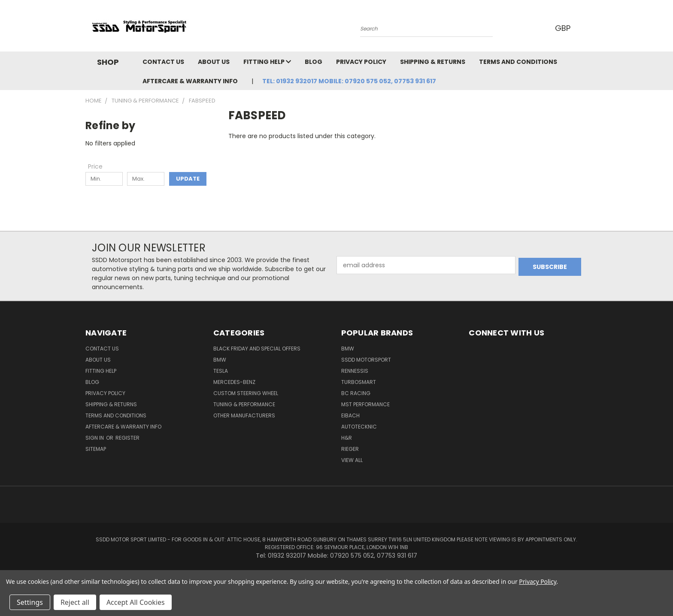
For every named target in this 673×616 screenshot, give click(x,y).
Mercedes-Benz (234, 382)
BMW (220, 360)
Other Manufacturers (244, 415)
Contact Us (163, 62)
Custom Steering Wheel (246, 393)
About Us (214, 62)
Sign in (95, 438)
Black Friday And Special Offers (257, 349)
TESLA (221, 371)
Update (188, 179)
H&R (347, 438)
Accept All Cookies (136, 602)
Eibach (350, 415)
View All (352, 460)
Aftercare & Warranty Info (190, 81)
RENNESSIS (355, 371)
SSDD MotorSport (366, 360)
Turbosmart (359, 382)
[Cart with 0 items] (585, 28)
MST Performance (365, 404)
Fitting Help (267, 62)
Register (127, 438)
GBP (564, 28)
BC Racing (356, 393)
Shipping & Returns (433, 62)
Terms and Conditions (518, 62)
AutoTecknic (359, 427)
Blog (314, 62)
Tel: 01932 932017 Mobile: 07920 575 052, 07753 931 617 (349, 81)
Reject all (75, 602)
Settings (30, 602)
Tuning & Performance (244, 404)
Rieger (350, 449)
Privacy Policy (361, 62)
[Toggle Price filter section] (100, 166)
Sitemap (96, 449)
